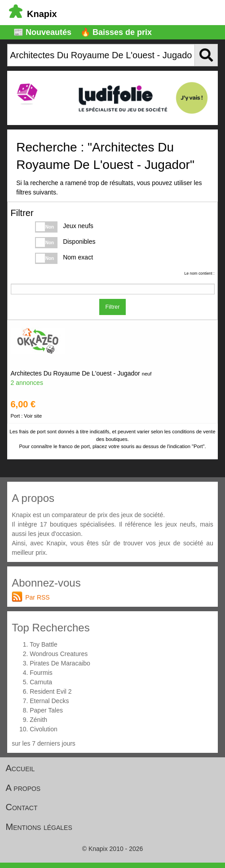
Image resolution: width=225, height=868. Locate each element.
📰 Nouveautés (42, 32)
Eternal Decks (49, 701)
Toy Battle (43, 644)
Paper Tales (46, 710)
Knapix (33, 14)
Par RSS (37, 597)
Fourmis (41, 673)
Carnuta (41, 682)
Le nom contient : (199, 273)
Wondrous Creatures (59, 654)
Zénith (38, 720)
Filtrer (113, 307)
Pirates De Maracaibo (60, 663)
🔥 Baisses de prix (116, 32)
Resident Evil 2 (51, 691)
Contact (22, 807)
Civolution (43, 729)
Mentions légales (39, 827)
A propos (23, 788)
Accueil (20, 768)
